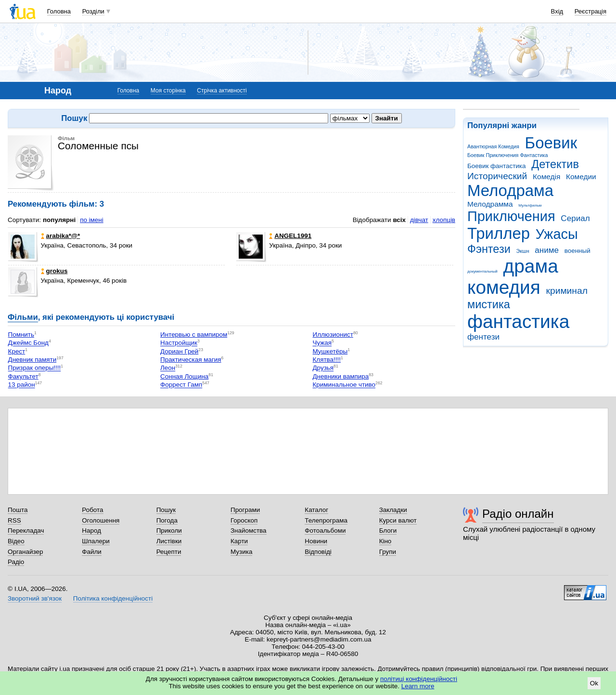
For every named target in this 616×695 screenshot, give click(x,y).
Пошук (166, 510)
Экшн (523, 251)
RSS (14, 520)
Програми (245, 510)
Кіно (385, 541)
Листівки (169, 541)
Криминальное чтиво (344, 385)
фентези (483, 337)
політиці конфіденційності (419, 679)
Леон (168, 368)
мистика (489, 304)
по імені (92, 220)
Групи (388, 552)
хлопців (444, 220)
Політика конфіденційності (113, 598)
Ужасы (557, 234)
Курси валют (398, 520)
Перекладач (26, 531)
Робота (92, 510)
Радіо (16, 562)
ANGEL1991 (290, 236)
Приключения (511, 216)
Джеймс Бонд (28, 343)
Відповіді (318, 552)
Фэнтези (489, 249)
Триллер (499, 233)
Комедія (546, 177)
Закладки (393, 510)
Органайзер (25, 552)
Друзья (323, 368)
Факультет (23, 376)
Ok (594, 683)
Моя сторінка (168, 91)
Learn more (418, 686)
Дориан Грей (179, 351)
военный (577, 251)
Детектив (555, 164)
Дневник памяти (32, 360)
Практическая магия (191, 360)
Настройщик (179, 343)
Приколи (169, 531)
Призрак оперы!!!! (35, 368)
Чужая (322, 343)
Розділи (93, 11)
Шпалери (96, 541)
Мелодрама (510, 190)
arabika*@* (61, 236)
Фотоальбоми (325, 531)
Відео (16, 541)
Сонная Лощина (184, 376)
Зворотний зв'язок (35, 598)
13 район (22, 385)
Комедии (581, 177)
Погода (167, 520)
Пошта (18, 510)
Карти (239, 541)
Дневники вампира (341, 376)
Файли (92, 552)
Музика (241, 552)
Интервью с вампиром (194, 334)
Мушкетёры (330, 351)
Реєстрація (590, 11)
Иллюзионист (333, 334)
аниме (547, 250)
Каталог (316, 510)
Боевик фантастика (496, 166)
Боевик (551, 143)
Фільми (23, 317)
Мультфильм (530, 205)
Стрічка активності (222, 91)
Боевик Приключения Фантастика (507, 155)
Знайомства (249, 531)
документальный (482, 271)
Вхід (557, 11)
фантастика (518, 321)
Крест (17, 351)
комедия (504, 287)
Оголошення (101, 520)
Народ (91, 531)
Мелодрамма (490, 204)
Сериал (575, 218)
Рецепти (169, 552)
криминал (567, 291)
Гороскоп (244, 520)
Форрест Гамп (181, 385)
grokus (54, 271)
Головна (59, 11)
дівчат (419, 220)
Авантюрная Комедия (493, 146)
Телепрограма (326, 520)
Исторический (497, 176)
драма (531, 266)
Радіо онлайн (518, 514)
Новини (316, 541)
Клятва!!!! (327, 360)
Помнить (21, 334)
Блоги (388, 531)
